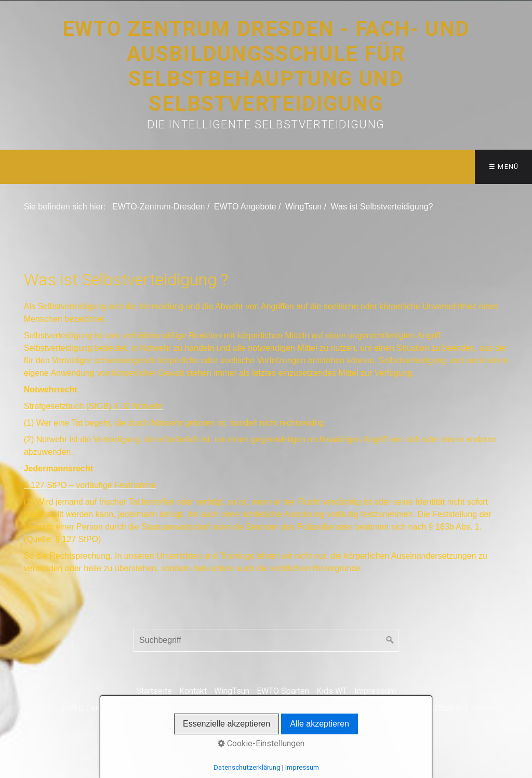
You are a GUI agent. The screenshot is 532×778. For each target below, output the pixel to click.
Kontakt (193, 691)
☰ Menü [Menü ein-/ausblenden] (504, 167)
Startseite (154, 691)
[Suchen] (390, 640)
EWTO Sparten (283, 691)
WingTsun (232, 691)
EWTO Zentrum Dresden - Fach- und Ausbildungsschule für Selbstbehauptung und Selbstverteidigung (266, 66)
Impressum (375, 691)
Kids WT (332, 691)
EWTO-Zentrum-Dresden (158, 207)
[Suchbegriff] (266, 640)
